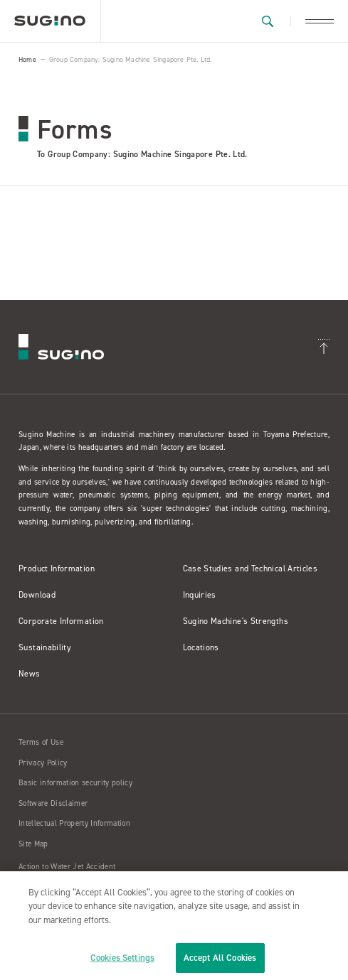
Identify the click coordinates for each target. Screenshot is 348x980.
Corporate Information (61, 621)
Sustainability (45, 647)
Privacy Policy (43, 763)
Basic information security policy (75, 783)
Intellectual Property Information (74, 823)
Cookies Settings (122, 958)
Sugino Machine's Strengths (236, 621)
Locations (201, 647)
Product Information (57, 569)
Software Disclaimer (53, 803)
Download (37, 595)
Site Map (33, 844)
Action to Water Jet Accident (67, 867)
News (29, 674)
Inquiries (200, 595)
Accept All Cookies (220, 958)
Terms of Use (41, 742)
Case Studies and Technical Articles (251, 569)
